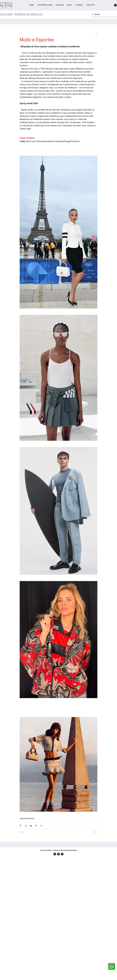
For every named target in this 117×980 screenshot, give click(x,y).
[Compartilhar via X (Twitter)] (26, 826)
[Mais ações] (96, 34)
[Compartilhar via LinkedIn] (31, 826)
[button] (60, 5)
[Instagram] (115, 5)
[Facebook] (58, 854)
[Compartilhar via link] (36, 826)
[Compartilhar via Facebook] (21, 826)
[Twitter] (62, 854)
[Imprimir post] (41, 826)
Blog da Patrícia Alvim (27, 818)
